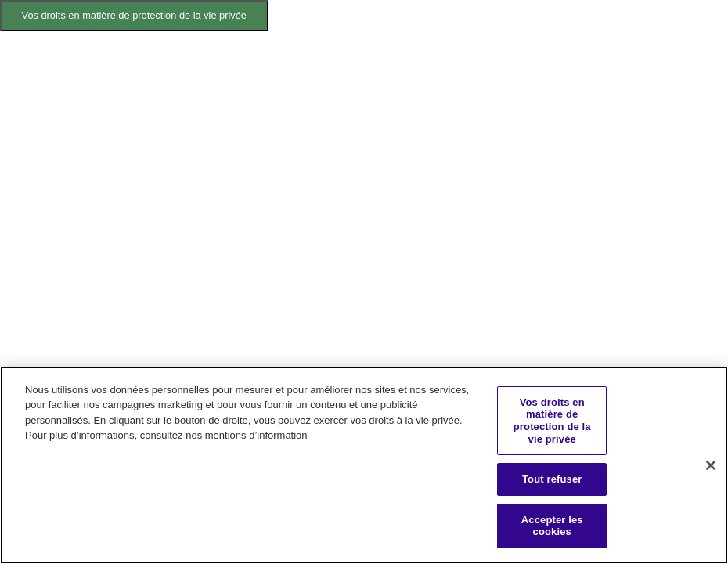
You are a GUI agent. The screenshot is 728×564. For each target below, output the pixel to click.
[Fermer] (711, 465)
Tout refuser (552, 479)
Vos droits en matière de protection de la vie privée (134, 15)
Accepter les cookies (552, 526)
